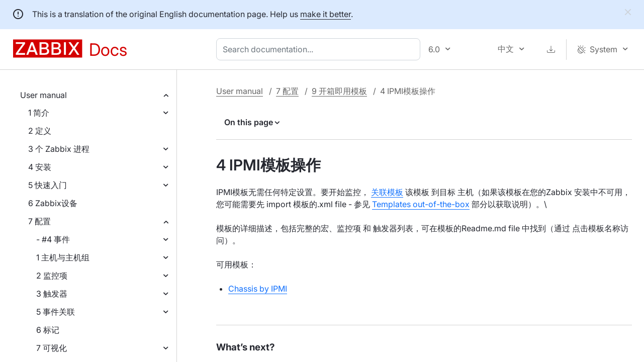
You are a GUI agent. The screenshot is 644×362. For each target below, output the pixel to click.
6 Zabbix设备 (53, 203)
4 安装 (40, 167)
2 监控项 (52, 276)
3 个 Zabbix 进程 (59, 149)
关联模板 (387, 192)
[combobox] (320, 49)
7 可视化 (52, 348)
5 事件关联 (56, 312)
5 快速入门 (48, 185)
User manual (43, 95)
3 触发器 (52, 294)
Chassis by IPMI (258, 289)
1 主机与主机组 (63, 257)
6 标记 (48, 330)
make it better (326, 14)
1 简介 (39, 113)
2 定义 (40, 131)
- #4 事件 (53, 239)
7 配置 (39, 221)
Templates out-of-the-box (421, 204)
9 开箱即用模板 (339, 91)
